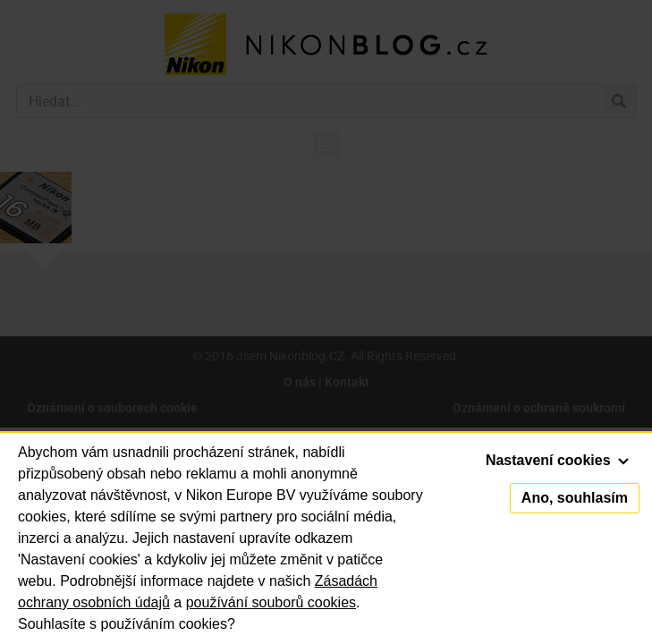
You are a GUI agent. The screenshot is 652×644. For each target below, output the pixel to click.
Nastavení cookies (557, 460)
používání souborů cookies (271, 602)
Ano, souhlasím (575, 498)
